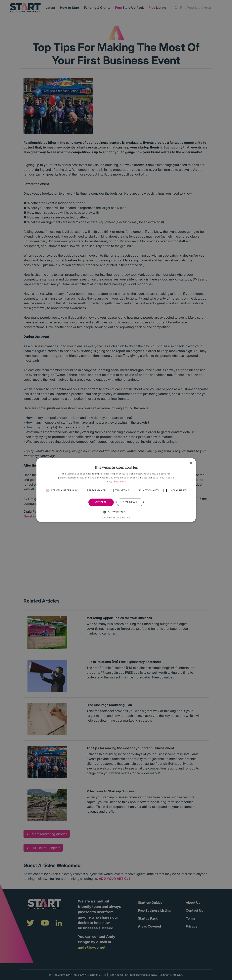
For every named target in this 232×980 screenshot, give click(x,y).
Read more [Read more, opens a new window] (120, 482)
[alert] (116, 490)
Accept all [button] (101, 502)
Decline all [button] (130, 502)
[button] (47, 491)
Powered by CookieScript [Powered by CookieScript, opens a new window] (116, 518)
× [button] (191, 463)
